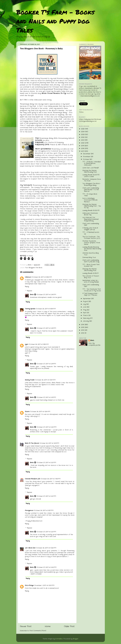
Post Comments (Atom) (38, 631)
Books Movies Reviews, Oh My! (54, 93)
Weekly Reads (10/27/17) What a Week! (91, 176)
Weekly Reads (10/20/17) (91, 211)
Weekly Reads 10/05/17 (90, 273)
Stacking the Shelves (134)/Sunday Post (90, 171)
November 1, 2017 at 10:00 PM (44, 585)
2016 (83, 325)
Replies (30, 291)
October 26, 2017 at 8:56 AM (42, 277)
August (86, 301)
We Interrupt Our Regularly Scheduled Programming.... (90, 219)
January (86, 321)
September (87, 299)
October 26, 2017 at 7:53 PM (51, 479)
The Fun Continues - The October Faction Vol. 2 (91, 238)
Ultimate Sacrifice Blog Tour (91, 254)
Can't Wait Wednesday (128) (91, 224)
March (86, 315)
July (85, 304)
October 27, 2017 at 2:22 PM (47, 567)
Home (48, 626)
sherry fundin (30, 380)
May (85, 310)
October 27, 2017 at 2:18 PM (46, 295)
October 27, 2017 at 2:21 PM (46, 463)
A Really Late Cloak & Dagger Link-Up (90, 229)
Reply (27, 287)
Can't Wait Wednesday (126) (91, 286)
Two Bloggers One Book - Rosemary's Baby (92, 184)
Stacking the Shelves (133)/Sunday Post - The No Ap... (92, 206)
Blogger (76, 639)
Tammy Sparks (30, 309)
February (86, 318)
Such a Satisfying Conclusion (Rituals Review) (90, 200)
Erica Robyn (29, 585)
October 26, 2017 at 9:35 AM (39, 344)
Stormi (27, 412)
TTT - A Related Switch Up (91, 233)
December (87, 154)
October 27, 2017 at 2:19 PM (46, 364)
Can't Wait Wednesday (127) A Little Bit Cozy (91, 261)
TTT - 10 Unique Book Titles (90, 195)
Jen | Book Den (30, 548)
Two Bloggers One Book (34, 268)
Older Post (69, 626)
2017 (83, 151)
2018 (83, 149)
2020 (83, 143)
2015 (83, 327)
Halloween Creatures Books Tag (90, 214)
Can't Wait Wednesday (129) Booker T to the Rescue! (91, 190)
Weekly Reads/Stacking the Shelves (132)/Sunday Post (92, 249)
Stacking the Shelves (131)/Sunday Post (89, 270)
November (87, 157)
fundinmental (36, 387)
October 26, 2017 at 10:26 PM (46, 548)
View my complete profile (94, 344)
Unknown (28, 277)
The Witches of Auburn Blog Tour (91, 277)
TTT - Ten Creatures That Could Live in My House (92, 290)
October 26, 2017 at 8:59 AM (46, 309)
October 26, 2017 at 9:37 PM (44, 511)
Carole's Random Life (32, 479)
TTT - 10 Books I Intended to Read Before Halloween (91, 163)
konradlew (59, 639)
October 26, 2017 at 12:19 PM (49, 443)
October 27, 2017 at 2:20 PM (47, 427)
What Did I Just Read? (91, 168)
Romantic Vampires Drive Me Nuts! (92, 180)
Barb (32, 295)
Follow (81, 112)
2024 (83, 132)
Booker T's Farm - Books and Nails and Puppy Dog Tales (55, 21)
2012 (83, 333)
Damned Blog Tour (89, 257)
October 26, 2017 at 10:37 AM (45, 380)
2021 (83, 140)
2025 (83, 129)
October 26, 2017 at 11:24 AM (40, 412)
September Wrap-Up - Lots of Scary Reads (91, 281)
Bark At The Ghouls (32, 443)
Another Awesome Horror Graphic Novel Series (91, 243)
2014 (83, 330)
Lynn (27, 344)
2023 (83, 135)
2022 (83, 137)
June (85, 307)
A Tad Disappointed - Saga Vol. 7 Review (90, 294)
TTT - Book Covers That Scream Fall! (91, 265)
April (85, 313)
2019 (83, 146)
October (86, 159)
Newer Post (26, 626)
